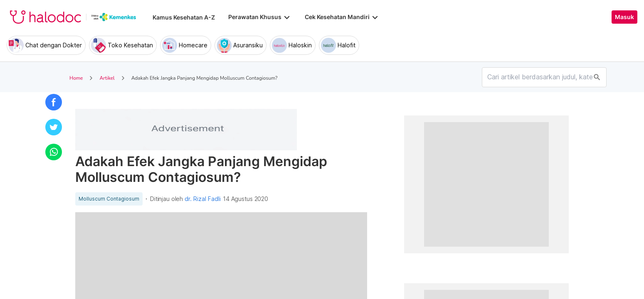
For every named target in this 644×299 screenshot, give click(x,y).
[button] (54, 102)
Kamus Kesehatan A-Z (184, 17)
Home (76, 78)
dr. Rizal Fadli (203, 199)
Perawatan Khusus (260, 17)
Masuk (624, 17)
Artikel (107, 78)
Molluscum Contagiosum (109, 199)
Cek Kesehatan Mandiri (342, 17)
